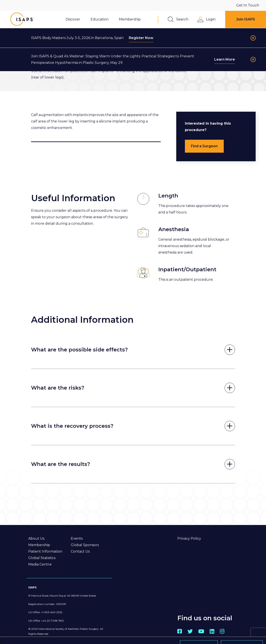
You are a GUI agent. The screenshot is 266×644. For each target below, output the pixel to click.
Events (77, 538)
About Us (36, 538)
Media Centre (40, 564)
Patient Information (45, 551)
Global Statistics (42, 558)
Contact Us (80, 551)
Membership (39, 545)
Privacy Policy (189, 538)
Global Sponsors (85, 545)
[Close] (253, 38)
